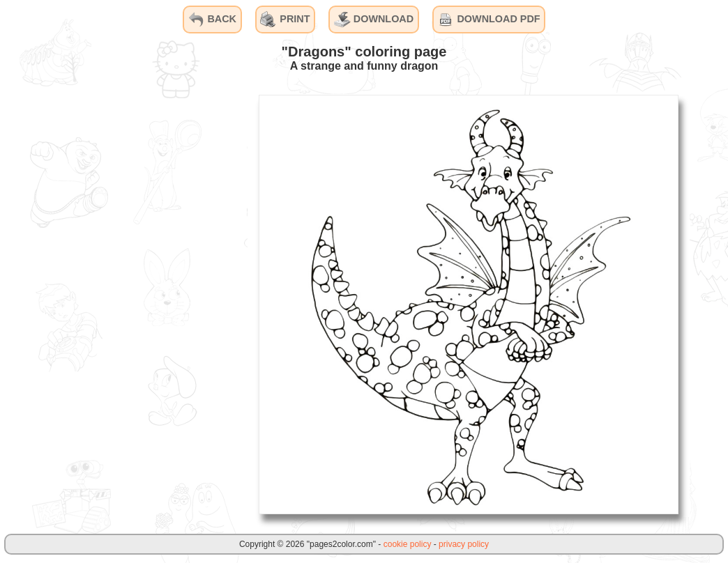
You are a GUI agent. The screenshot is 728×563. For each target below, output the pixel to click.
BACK (212, 20)
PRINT (285, 20)
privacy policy (464, 544)
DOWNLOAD (374, 20)
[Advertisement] (143, 304)
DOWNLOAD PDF (488, 20)
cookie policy (408, 544)
